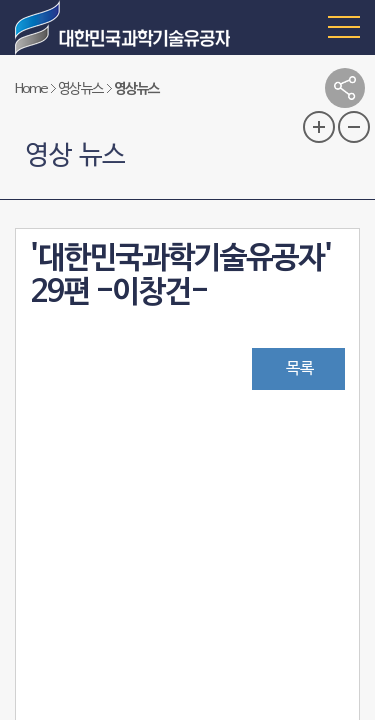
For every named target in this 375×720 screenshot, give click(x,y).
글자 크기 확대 (319, 127)
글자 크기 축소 (354, 127)
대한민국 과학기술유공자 (125, 27)
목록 (300, 369)
